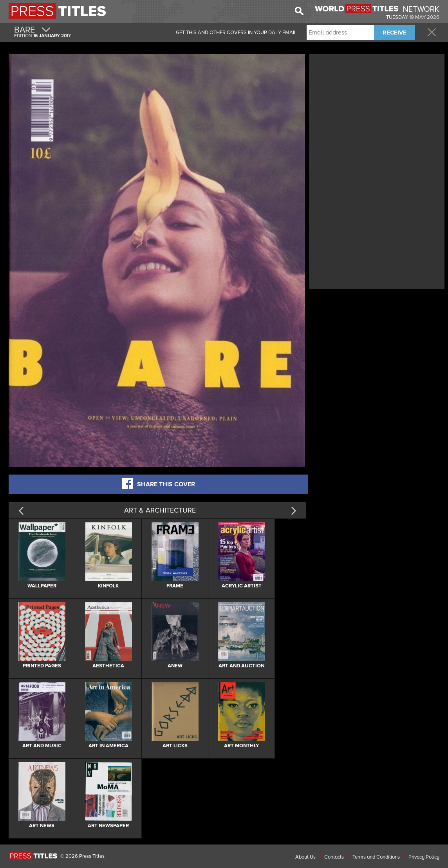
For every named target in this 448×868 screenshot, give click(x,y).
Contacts (334, 857)
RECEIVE (395, 33)
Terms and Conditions (376, 857)
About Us (305, 857)
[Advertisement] (377, 111)
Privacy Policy (424, 857)
